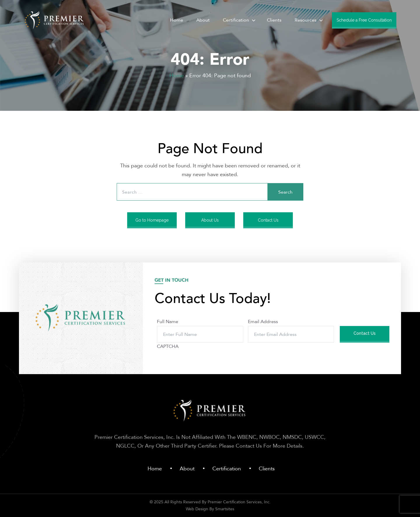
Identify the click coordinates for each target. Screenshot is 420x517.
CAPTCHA (168, 346)
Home (177, 75)
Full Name (168, 321)
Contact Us (268, 220)
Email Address (263, 321)
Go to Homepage (152, 220)
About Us (210, 220)
